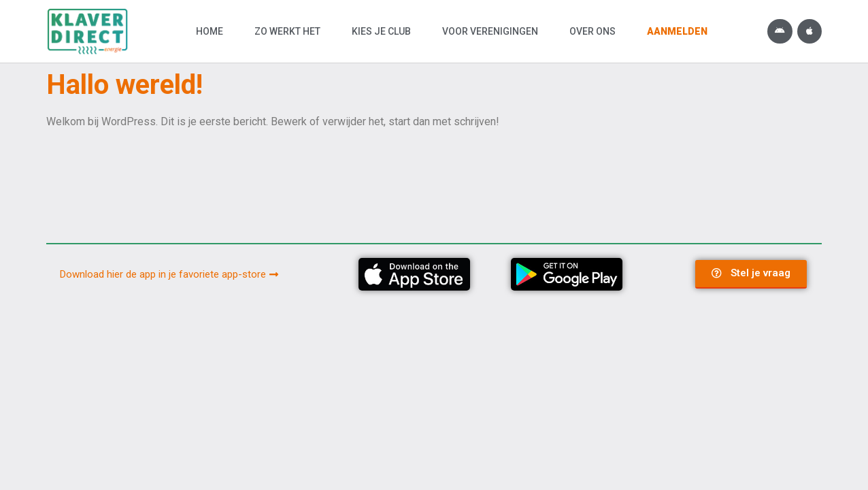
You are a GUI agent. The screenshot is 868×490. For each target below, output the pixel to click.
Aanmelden (677, 31)
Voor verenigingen (490, 31)
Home (210, 31)
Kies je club (381, 31)
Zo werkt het (287, 31)
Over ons (592, 31)
